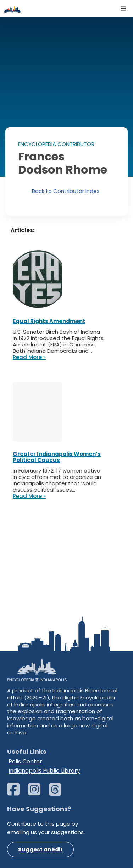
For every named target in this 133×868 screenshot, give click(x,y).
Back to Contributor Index (66, 191)
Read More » (29, 357)
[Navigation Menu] (123, 8)
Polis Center (25, 761)
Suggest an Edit (40, 849)
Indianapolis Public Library (44, 771)
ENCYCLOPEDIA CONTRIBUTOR (56, 144)
